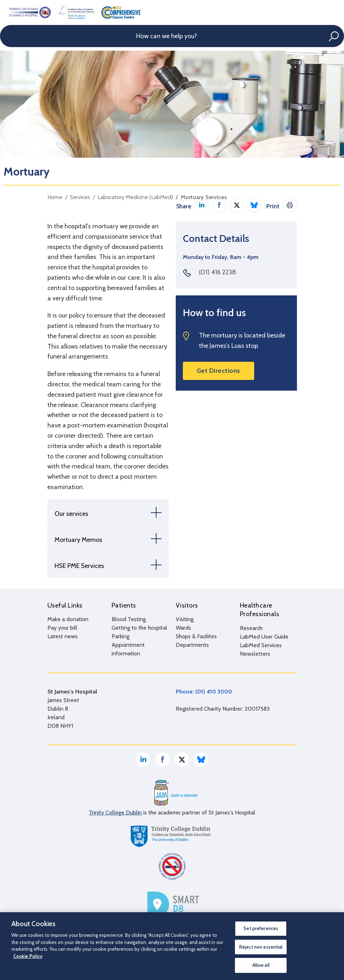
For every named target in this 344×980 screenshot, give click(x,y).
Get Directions (219, 371)
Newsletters (255, 653)
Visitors (187, 605)
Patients (124, 605)
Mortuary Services (204, 197)
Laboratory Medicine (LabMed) (135, 197)
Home (55, 197)
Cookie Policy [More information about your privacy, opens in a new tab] (28, 956)
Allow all (261, 965)
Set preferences (261, 928)
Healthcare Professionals (260, 610)
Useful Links (65, 605)
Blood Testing (129, 619)
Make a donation (68, 619)
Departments (192, 645)
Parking (120, 636)
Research (251, 628)
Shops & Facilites (196, 636)
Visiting (185, 619)
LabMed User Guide (264, 636)
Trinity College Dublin (115, 812)
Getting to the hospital (139, 628)
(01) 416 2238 (217, 272)
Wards (183, 628)
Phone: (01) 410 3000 (204, 691)
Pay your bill (62, 628)
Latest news (63, 636)
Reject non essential (261, 947)
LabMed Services (261, 645)
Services (80, 197)
